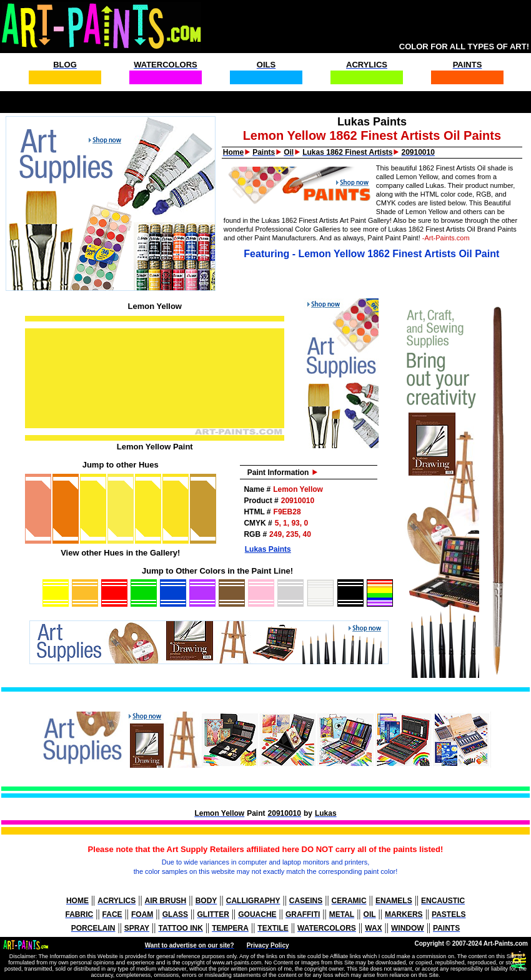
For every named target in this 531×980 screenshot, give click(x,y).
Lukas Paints (268, 549)
